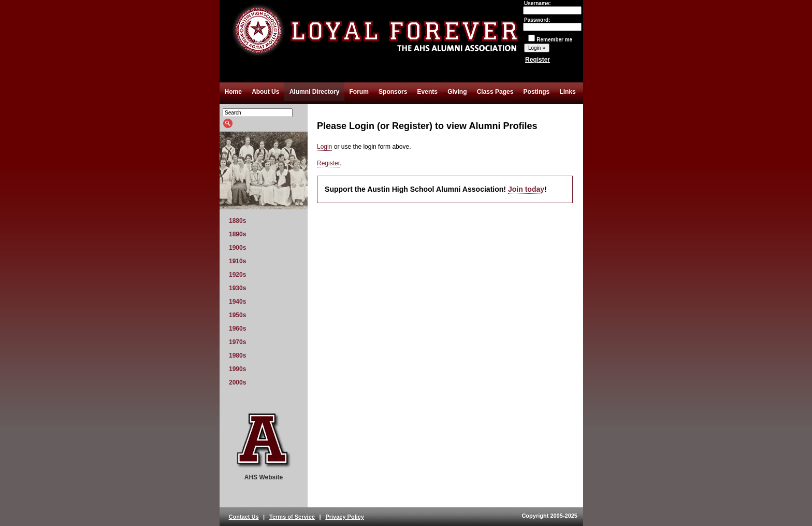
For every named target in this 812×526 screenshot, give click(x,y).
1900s (237, 248)
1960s (237, 329)
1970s (237, 342)
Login (324, 147)
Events (427, 92)
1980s (237, 356)
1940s (237, 302)
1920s (237, 275)
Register (538, 60)
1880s (237, 221)
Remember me (550, 40)
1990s (237, 369)
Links (567, 92)
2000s (237, 382)
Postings (537, 92)
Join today (526, 189)
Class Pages (495, 92)
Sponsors (393, 92)
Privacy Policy (345, 517)
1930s (237, 288)
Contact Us (244, 517)
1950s (237, 315)
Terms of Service (292, 517)
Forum (359, 92)
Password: (552, 23)
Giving (457, 92)
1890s (237, 234)
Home (233, 92)
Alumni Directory (315, 92)
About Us (265, 92)
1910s (237, 261)
